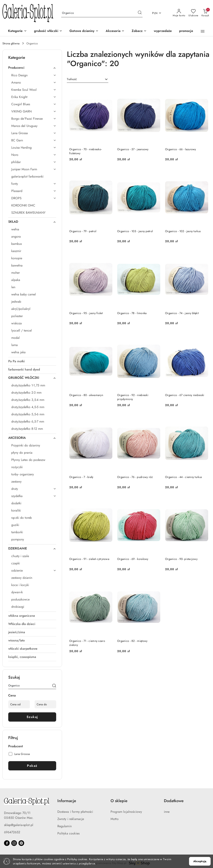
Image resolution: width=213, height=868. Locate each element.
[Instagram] (14, 843)
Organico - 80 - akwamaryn (86, 395)
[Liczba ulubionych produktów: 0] (193, 13)
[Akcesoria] (115, 31)
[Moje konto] (179, 13)
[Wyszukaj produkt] (102, 13)
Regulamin (65, 826)
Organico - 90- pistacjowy (181, 559)
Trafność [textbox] (72, 79)
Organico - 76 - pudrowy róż (135, 477)
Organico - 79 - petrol (83, 231)
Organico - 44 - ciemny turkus (184, 477)
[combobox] (88, 79)
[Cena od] (19, 704)
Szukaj (32, 717)
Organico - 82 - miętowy (132, 641)
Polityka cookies (69, 833)
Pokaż (32, 766)
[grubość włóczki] (48, 31)
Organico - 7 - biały (81, 477)
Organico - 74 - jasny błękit (182, 313)
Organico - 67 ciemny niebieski (185, 395)
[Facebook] (7, 843)
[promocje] (186, 31)
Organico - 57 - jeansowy (133, 149)
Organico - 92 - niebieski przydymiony (133, 397)
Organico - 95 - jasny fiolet (86, 313)
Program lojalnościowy (126, 812)
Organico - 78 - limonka (132, 313)
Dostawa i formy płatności (75, 812)
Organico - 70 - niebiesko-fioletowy (85, 151)
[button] (139, 31)
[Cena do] (45, 704)
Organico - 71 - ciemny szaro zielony (87, 643)
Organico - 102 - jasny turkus (183, 231)
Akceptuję (200, 861)
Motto (115, 819)
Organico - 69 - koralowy (133, 559)
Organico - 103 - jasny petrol (135, 231)
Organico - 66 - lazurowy (181, 149)
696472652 (12, 832)
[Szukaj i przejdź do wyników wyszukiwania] (140, 13)
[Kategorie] (17, 31)
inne (167, 812)
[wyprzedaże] (163, 31)
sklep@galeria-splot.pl (19, 825)
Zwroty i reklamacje (71, 819)
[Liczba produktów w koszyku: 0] (205, 13)
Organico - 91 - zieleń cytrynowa (89, 559)
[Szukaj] (54, 686)
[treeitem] (32, 68)
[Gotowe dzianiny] (84, 31)
